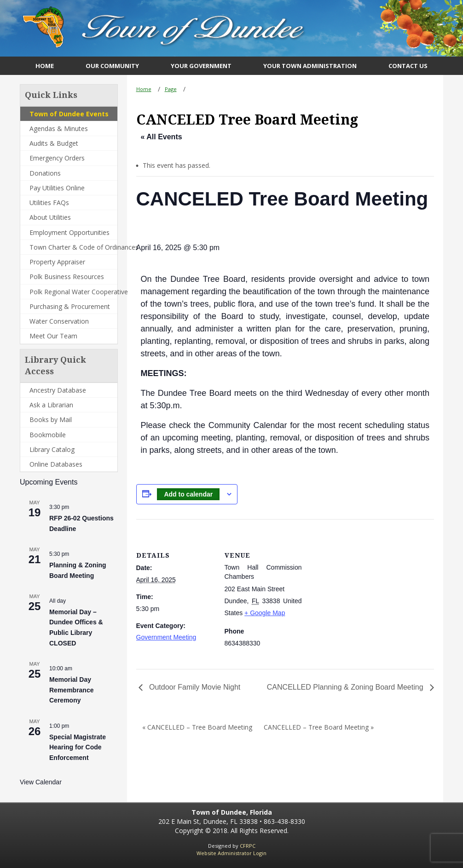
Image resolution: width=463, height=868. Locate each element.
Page (171, 89)
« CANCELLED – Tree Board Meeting (197, 727)
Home (144, 89)
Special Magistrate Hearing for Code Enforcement (78, 747)
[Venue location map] (362, 583)
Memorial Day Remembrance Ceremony (72, 690)
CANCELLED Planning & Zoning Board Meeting (346, 687)
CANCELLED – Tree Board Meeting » (319, 727)
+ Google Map (265, 613)
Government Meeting (166, 637)
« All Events (162, 137)
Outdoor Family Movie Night (194, 687)
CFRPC (248, 846)
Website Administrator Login (231, 853)
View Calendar (41, 782)
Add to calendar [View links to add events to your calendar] (188, 494)
